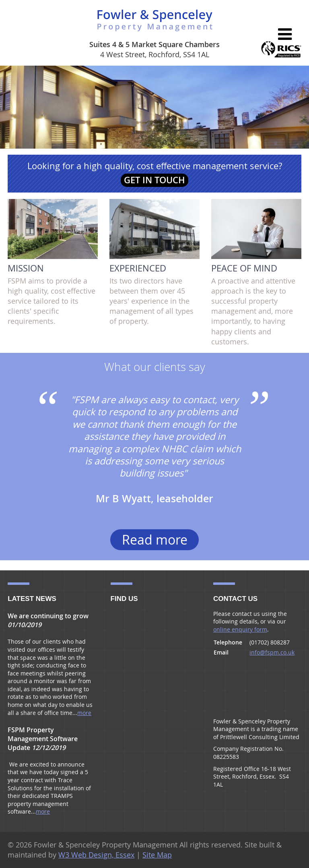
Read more (155, 540)
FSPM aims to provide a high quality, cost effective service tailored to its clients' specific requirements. (53, 263)
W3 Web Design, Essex (96, 855)
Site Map (157, 855)
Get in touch (154, 180)
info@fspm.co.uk (272, 652)
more (84, 713)
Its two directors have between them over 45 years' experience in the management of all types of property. (154, 263)
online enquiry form (240, 629)
